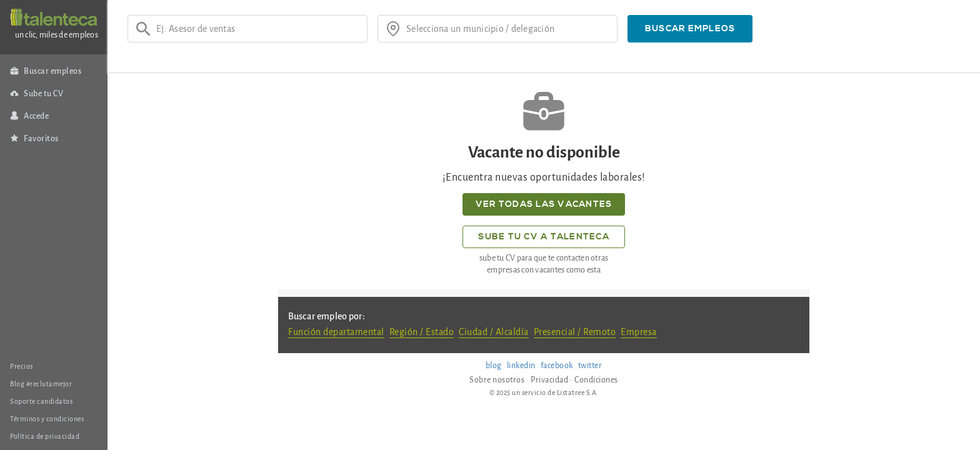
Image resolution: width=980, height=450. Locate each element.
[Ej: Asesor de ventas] (257, 29)
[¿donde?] (507, 29)
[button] (690, 29)
